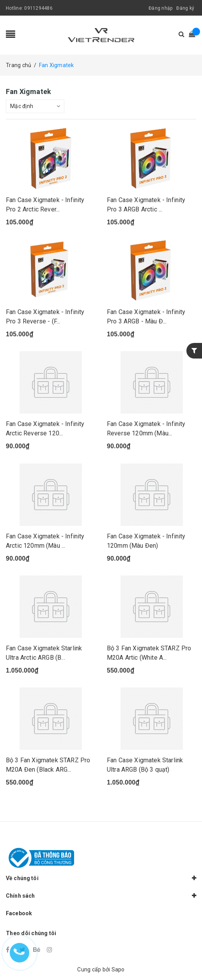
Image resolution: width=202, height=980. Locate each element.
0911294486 (38, 8)
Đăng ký (185, 8)
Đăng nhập (160, 8)
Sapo (118, 969)
